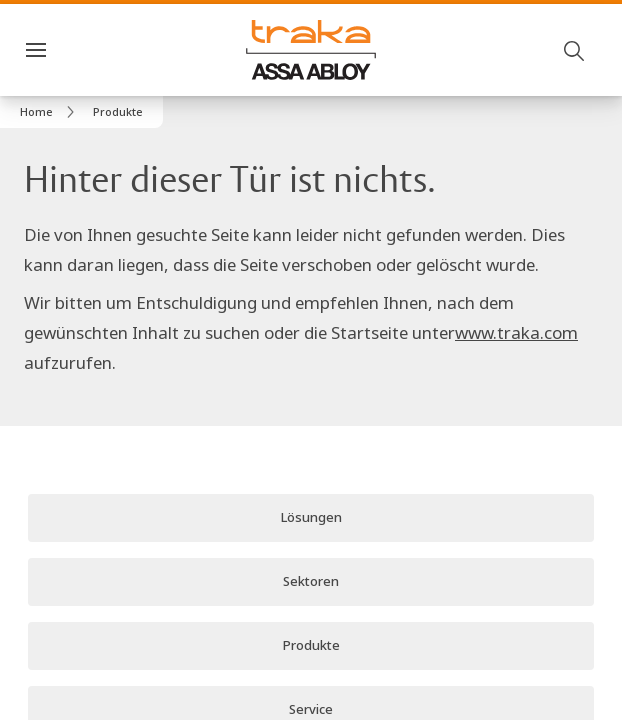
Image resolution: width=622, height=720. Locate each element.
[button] (118, 112)
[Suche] (575, 50)
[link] (50, 112)
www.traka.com (516, 304)
